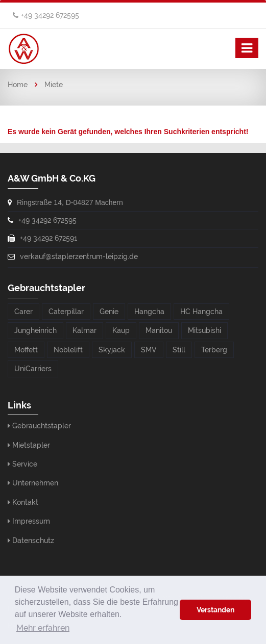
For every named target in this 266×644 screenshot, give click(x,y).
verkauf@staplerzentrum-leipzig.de (79, 256)
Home (18, 85)
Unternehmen (35, 483)
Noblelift (68, 350)
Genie (109, 312)
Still (179, 350)
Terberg (214, 350)
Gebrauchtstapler (42, 426)
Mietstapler (31, 445)
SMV (149, 350)
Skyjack (112, 350)
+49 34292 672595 (50, 15)
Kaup (121, 330)
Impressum (31, 521)
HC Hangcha (201, 312)
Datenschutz (33, 540)
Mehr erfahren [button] (43, 628)
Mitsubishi (204, 330)
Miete (54, 85)
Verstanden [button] (215, 610)
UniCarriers (33, 369)
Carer (23, 312)
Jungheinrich (35, 330)
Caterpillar (66, 312)
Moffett (26, 350)
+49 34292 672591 (49, 238)
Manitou (159, 330)
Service (25, 464)
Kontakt (25, 502)
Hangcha (149, 312)
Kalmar (84, 330)
